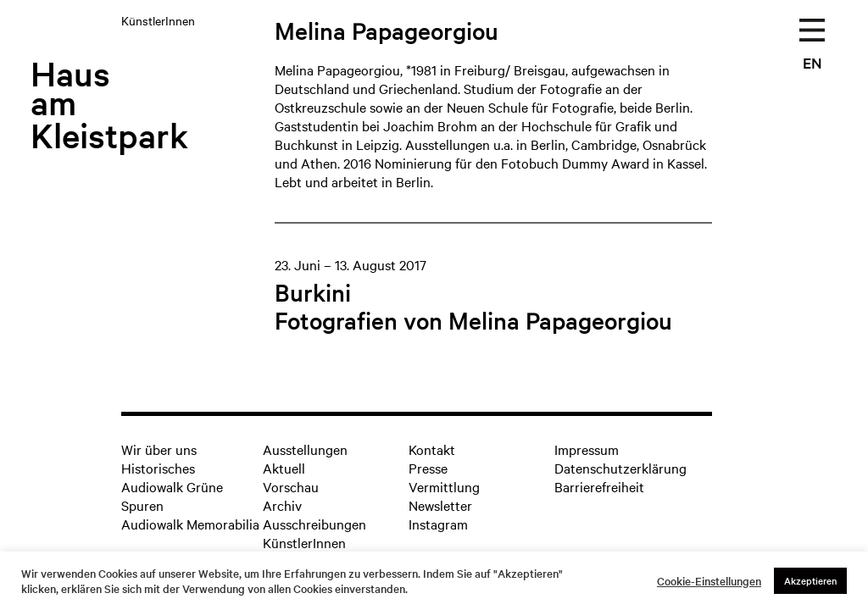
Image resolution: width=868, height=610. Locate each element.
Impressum (587, 449)
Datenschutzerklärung (620, 468)
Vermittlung (444, 486)
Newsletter (440, 505)
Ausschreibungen (314, 524)
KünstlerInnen (304, 542)
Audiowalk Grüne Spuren (172, 496)
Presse (428, 468)
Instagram (438, 524)
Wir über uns (159, 449)
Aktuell (284, 468)
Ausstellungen (305, 449)
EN (812, 62)
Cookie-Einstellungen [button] (709, 581)
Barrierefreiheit (599, 486)
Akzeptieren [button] (810, 580)
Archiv (282, 505)
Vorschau (291, 486)
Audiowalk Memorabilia (190, 524)
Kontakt (432, 449)
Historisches (158, 468)
